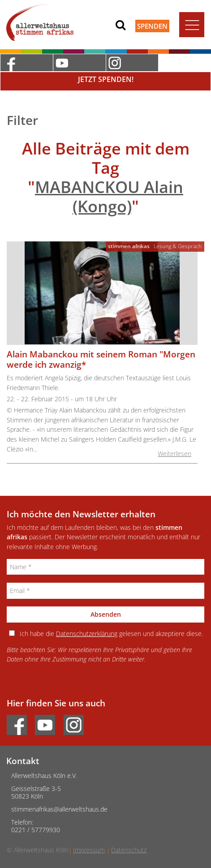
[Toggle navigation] (192, 25)
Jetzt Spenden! (106, 79)
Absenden (106, 614)
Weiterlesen (174, 453)
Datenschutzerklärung (87, 634)
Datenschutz (129, 850)
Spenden (152, 26)
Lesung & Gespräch (178, 246)
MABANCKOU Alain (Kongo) (109, 197)
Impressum (89, 850)
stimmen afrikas (129, 246)
